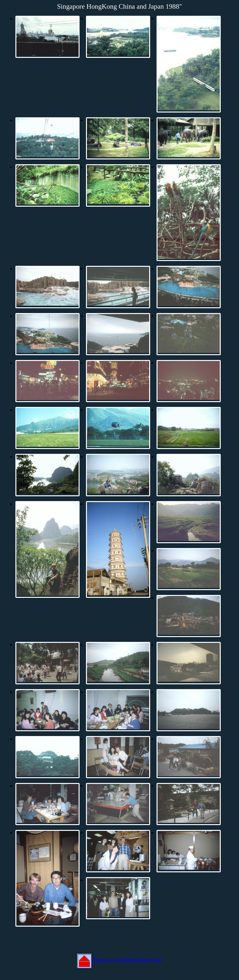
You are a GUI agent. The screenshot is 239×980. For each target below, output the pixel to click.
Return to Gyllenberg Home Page (119, 960)
